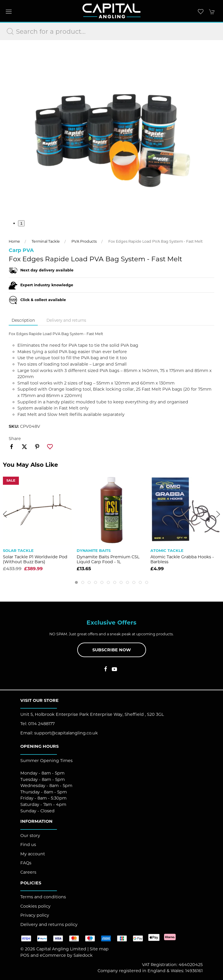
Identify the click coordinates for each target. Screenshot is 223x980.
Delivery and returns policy (49, 924)
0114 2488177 (41, 724)
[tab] (76, 582)
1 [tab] (21, 223)
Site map (99, 949)
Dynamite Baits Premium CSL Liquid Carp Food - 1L (108, 559)
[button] (9, 12)
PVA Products (84, 241)
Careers (28, 872)
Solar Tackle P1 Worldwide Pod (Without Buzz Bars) (35, 559)
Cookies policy (35, 906)
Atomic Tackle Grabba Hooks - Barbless (182, 559)
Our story (30, 836)
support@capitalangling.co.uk (66, 733)
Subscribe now (112, 650)
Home (14, 241)
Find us (28, 845)
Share (15, 439)
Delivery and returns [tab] (66, 320)
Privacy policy (35, 915)
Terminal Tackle (46, 241)
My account (33, 854)
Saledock (83, 955)
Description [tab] (23, 320)
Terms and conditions (43, 897)
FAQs (26, 863)
